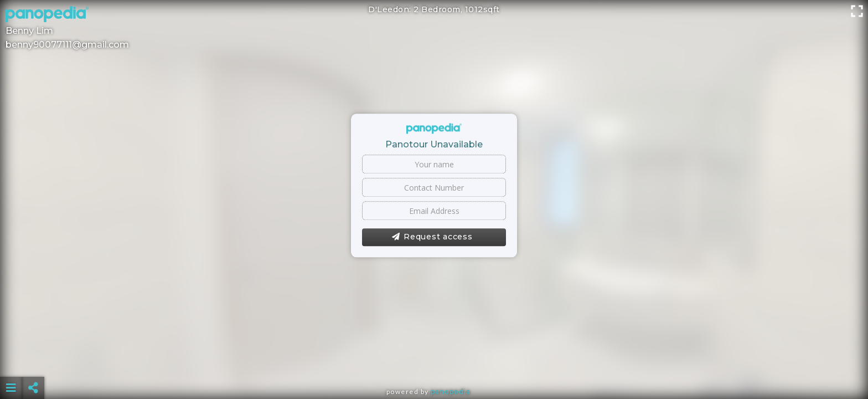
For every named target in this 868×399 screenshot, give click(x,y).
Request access (432, 237)
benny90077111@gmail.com (67, 45)
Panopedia (451, 392)
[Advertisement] (434, 360)
